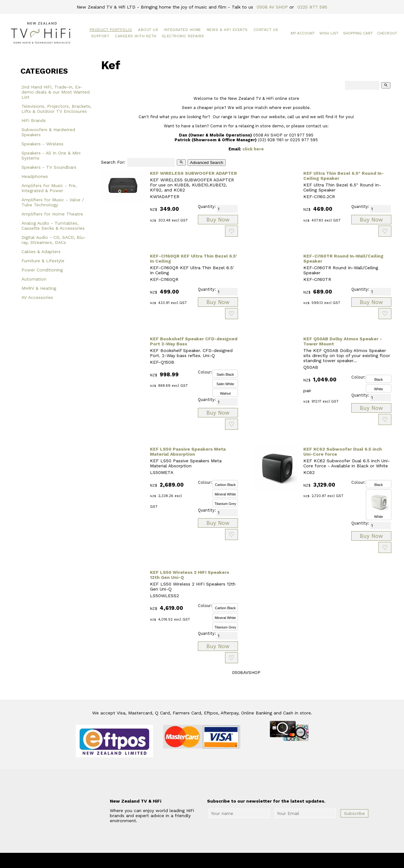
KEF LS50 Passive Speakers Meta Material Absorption (188, 452)
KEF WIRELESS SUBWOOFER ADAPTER (193, 173)
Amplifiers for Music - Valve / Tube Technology (53, 202)
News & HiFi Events (227, 30)
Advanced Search (207, 163)
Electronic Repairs (183, 36)
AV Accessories (37, 297)
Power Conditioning (42, 270)
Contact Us (266, 30)
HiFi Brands (34, 120)
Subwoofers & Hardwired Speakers (48, 132)
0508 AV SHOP (272, 7)
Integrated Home (182, 30)
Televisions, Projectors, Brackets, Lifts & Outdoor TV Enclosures (56, 109)
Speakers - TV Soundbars (49, 167)
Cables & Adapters (41, 252)
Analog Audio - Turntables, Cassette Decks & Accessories (53, 226)
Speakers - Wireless (42, 144)
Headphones (35, 176)
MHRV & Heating (39, 288)
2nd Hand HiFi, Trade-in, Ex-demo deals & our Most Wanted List (56, 92)
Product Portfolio (111, 30)
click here (253, 149)
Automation (34, 279)
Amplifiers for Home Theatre (52, 214)
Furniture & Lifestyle (43, 261)
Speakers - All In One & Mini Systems (51, 155)
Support (100, 36)
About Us (148, 30)
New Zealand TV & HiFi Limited (219, 860)
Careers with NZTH (136, 36)
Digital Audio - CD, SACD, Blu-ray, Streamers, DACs (54, 240)
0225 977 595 (312, 7)
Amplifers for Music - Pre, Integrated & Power (49, 188)
